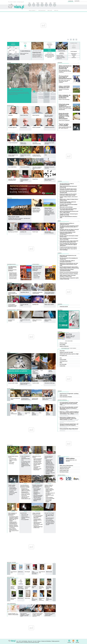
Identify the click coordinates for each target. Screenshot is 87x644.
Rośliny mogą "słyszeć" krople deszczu (26, 495)
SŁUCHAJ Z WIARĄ (10, 403)
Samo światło (12, 462)
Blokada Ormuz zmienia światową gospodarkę (69, 272)
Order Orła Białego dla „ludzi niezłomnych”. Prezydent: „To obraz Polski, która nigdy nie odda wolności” (69, 245)
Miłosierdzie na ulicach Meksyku (37, 457)
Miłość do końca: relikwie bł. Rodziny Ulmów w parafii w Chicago (69, 200)
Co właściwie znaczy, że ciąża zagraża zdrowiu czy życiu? (50, 524)
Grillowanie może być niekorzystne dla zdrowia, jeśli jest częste (26, 498)
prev (54, 395)
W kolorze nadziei (63, 343)
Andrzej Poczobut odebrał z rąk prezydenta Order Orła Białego (68, 249)
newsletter (69, 640)
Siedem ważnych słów (64, 470)
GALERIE (9, 352)
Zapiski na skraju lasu (64, 346)
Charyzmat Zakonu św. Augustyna (25, 518)
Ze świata (60, 253)
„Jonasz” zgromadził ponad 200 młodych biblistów (37, 500)
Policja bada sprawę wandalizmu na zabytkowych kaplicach (65, 106)
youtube (79, 40)
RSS (73, 640)
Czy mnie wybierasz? (37, 273)
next (9, 395)
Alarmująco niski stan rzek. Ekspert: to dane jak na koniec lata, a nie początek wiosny (69, 230)
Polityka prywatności (55, 641)
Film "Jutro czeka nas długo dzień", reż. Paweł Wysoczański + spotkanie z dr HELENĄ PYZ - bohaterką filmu (69, 409)
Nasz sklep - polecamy (11, 562)
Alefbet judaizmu (70, 458)
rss (71, 40)
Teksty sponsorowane (11, 604)
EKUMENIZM (38, 484)
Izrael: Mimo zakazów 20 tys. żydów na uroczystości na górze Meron (50, 495)
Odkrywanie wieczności (64, 469)
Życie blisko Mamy (37, 274)
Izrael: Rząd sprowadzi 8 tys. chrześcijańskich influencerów (38, 517)
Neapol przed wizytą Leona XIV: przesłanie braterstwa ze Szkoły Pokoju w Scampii (68, 195)
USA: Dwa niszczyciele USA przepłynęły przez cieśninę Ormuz (69, 259)
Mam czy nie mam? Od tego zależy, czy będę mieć (50, 516)
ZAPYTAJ (50, 512)
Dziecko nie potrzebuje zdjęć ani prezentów (38, 459)
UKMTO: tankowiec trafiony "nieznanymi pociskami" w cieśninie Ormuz (68, 276)
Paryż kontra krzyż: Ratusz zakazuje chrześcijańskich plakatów (67, 270)
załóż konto (77, 1)
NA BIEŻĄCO (60, 63)
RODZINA (13, 512)
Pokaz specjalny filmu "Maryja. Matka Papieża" (69, 430)
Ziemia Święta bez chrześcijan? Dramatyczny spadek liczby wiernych (37, 468)
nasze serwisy (32, 10)
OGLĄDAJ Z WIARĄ (10, 389)
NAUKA (25, 484)
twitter (76, 40)
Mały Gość (30, 641)
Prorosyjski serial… (13, 490)
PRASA (25, 512)
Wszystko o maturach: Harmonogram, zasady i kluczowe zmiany (69, 236)
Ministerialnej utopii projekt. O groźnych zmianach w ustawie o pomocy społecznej (13, 274)
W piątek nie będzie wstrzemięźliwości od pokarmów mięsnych (13, 523)
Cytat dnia (50, 53)
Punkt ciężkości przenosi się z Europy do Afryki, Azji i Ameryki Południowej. (65, 71)
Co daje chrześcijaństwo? (25, 456)
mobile (50, 3)
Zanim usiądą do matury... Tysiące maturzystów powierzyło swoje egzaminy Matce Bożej (69, 241)
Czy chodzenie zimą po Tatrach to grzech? (50, 518)
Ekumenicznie (74, 43)
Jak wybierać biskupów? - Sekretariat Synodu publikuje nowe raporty (69, 214)
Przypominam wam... (37, 52)
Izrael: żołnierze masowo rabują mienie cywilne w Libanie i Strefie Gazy (69, 278)
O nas (17, 641)
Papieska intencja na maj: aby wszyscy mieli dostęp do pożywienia (50, 467)
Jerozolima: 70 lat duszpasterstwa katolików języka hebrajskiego (69, 205)
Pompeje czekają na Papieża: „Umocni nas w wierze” (69, 197)
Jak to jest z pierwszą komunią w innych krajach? (37, 464)
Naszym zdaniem (10, 105)
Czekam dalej (62, 366)
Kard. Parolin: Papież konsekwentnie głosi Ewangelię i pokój (68, 192)
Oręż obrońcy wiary (13, 277)
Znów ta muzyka (63, 360)
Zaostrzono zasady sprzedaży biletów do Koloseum (38, 520)
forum (29, 3)
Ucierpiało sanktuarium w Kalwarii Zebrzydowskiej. (65, 109)
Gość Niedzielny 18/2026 (12, 268)
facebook (74, 40)
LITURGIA (13, 455)
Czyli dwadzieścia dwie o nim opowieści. (71, 461)
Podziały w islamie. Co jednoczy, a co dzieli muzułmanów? (49, 486)
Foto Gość (35, 641)
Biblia (61, 363)
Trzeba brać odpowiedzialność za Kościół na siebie (68, 217)
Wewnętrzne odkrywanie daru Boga (50, 473)
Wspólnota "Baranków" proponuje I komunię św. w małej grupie (14, 526)
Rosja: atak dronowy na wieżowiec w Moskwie (69, 274)
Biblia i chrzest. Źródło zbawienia (66, 466)
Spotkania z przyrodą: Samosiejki (66, 352)
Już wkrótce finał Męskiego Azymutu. (64, 90)
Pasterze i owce (36, 278)
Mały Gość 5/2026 (37, 267)
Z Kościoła (60, 181)
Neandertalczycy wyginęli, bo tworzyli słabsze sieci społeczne (26, 490)
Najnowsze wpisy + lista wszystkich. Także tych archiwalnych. (70, 337)
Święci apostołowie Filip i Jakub (19, 90)
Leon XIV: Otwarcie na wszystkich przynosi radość (49, 457)
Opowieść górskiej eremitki (65, 467)
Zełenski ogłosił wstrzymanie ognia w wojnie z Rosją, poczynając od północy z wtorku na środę (69, 267)
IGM (20, 641)
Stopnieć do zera (25, 516)
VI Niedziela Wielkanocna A (62, 53)
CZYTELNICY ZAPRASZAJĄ (62, 400)
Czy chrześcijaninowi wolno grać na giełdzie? (50, 521)
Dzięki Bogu (36, 275)
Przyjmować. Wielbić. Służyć (13, 461)
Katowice (13, 45)
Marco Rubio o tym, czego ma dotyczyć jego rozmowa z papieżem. (64, 81)
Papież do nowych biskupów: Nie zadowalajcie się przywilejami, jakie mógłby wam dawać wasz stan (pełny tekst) (50, 462)
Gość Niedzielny (24, 641)
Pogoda (13, 43)
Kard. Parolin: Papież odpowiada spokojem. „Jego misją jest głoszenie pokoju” (68, 209)
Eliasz (22, 460)
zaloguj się (71, 1)
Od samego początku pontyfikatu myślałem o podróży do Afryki (50, 470)
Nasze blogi (69, 334)
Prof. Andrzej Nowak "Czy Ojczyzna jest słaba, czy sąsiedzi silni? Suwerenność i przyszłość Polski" (69, 404)
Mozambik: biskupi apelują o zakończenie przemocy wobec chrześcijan (37, 486)
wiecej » (13, 61)
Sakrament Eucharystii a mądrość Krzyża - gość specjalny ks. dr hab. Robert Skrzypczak (69, 426)
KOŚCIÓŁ (37, 455)
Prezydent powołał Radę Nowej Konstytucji (68, 247)
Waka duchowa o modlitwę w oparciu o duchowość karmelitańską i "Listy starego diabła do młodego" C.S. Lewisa (69, 420)
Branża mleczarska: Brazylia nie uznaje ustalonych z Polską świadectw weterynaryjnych (64, 116)
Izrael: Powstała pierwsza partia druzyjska (49, 501)
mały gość (50, 10)
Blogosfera (60, 332)
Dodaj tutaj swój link (64, 307)
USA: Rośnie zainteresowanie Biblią (26, 458)
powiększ (55, 3)
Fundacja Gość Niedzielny (46, 641)
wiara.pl (16, 4)
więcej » (50, 58)
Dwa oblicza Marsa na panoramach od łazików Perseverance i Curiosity (25, 486)
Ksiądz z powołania (63, 395)
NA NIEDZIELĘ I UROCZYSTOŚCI (62, 51)
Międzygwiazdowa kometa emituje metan (25, 493)
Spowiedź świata (24, 513)
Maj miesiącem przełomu (12, 494)
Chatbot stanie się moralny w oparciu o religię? (69, 354)
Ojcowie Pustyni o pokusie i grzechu (13, 457)
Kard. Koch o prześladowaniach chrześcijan (37, 493)
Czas (61, 358)
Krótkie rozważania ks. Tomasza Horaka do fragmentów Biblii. (37, 211)
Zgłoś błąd (77, 640)
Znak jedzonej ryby (13, 459)
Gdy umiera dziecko (13, 279)
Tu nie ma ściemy (37, 277)
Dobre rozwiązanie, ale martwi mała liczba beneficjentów (12, 514)
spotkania (42, 3)
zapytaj (46, 3)
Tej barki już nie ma (64, 361)
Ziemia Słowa (48, 208)
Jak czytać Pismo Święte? (49, 513)
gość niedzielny (42, 10)
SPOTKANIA (37, 512)
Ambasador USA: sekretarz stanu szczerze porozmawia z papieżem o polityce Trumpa (68, 189)
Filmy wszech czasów (14, 217)
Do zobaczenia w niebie (26, 461)
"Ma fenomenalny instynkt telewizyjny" (13, 488)
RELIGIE (50, 484)
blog (34, 3)
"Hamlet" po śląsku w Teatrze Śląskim (12, 486)
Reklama (39, 641)
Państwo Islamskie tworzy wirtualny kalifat (50, 498)
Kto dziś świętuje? (74, 51)
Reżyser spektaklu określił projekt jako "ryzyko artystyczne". (65, 128)
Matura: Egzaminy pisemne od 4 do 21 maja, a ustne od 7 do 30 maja (14, 530)
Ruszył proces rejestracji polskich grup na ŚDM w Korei (38, 527)
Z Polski (59, 221)
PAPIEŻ (50, 455)
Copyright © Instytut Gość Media (22, 643)
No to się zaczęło (63, 364)
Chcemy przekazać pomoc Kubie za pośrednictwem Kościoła (65, 77)
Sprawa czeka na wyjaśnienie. (64, 120)
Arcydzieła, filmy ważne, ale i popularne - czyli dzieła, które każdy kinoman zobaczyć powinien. (19, 219)
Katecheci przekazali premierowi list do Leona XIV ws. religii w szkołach (69, 212)
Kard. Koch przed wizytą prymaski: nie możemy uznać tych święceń (38, 496)
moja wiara (38, 3)
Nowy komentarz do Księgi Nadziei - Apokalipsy (69, 394)
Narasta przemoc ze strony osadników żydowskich (37, 490)
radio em (56, 10)
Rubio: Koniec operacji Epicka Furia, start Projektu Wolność (68, 256)
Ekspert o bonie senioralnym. (64, 100)
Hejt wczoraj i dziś (25, 515)
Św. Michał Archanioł (64, 472)
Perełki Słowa (36, 208)
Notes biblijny (63, 345)
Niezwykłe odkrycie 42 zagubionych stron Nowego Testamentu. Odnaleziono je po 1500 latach (26, 465)
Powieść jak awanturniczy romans (13, 492)
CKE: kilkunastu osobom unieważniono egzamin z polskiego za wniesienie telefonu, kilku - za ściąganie (14, 519)
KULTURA (13, 484)
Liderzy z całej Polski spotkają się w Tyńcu (36, 514)
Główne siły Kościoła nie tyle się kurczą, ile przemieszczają (65, 67)
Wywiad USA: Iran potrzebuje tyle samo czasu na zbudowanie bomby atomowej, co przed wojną (69, 264)
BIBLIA (25, 455)
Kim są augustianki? (25, 520)
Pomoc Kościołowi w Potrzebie (66, 397)
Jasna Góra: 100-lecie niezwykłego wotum (37, 462)
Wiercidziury (12, 464)
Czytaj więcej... (37, 61)
